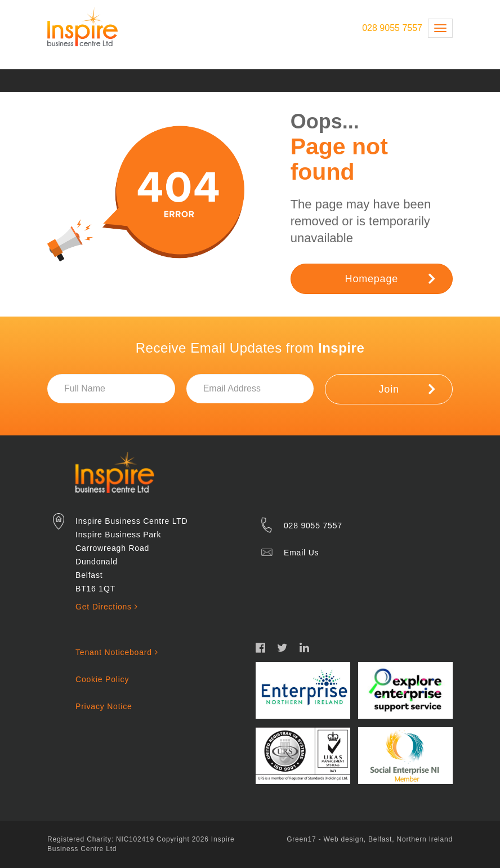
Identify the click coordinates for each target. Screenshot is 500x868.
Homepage (390, 278)
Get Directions (106, 607)
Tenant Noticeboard (117, 652)
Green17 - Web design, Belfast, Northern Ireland (370, 839)
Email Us (301, 553)
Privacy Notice (104, 706)
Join (407, 389)
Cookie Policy (102, 679)
